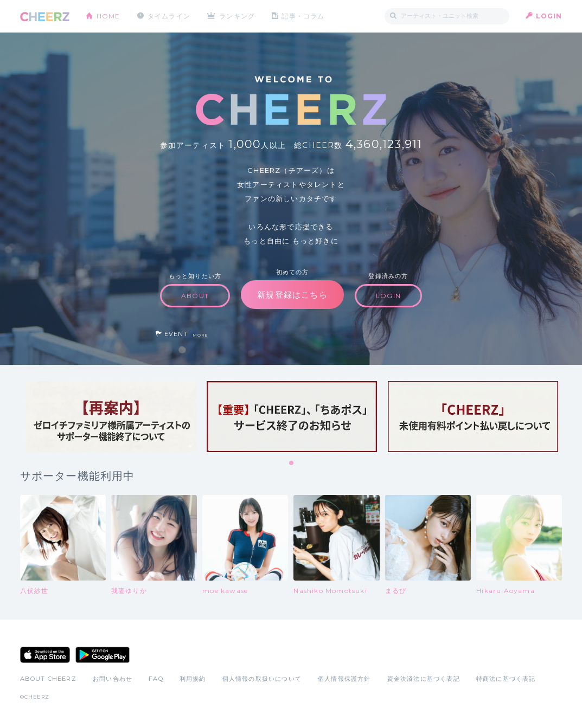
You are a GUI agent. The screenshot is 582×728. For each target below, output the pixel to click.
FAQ (156, 679)
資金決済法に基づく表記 (424, 679)
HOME (108, 16)
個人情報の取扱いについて (262, 679)
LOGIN (549, 16)
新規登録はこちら (292, 295)
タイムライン (169, 16)
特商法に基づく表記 (506, 679)
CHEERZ (45, 17)
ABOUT (195, 296)
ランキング (237, 16)
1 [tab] (292, 463)
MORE (200, 335)
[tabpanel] (111, 417)
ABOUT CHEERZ (48, 679)
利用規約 (193, 679)
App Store (45, 655)
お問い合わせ (113, 679)
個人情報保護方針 (344, 679)
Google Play (103, 655)
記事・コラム (303, 16)
